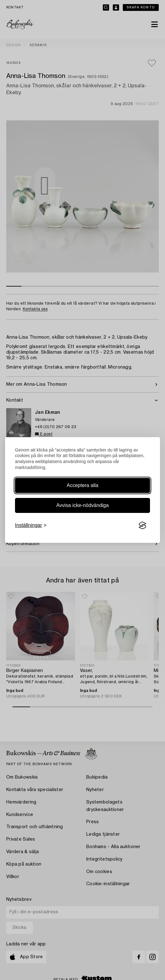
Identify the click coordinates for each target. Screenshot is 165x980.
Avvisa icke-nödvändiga (82, 505)
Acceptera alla (82, 485)
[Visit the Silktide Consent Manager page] (142, 525)
